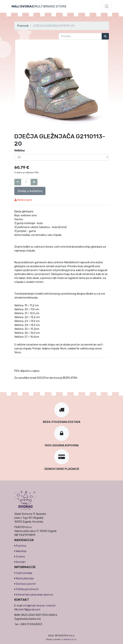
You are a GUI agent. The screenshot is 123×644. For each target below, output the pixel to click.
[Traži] (105, 36)
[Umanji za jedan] (18, 182)
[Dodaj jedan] (34, 182)
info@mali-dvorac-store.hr (39, 606)
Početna (21, 546)
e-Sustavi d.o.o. (69, 639)
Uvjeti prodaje (24, 573)
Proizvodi (23, 26)
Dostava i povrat (26, 584)
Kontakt (21, 562)
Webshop (21, 551)
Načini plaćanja (25, 578)
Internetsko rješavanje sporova (34, 595)
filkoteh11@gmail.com (27, 610)
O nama (20, 557)
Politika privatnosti (27, 589)
